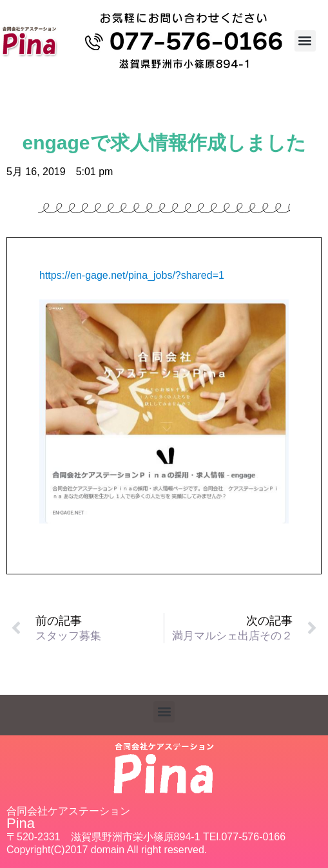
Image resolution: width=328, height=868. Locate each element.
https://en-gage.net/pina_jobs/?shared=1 (132, 275)
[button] (305, 41)
